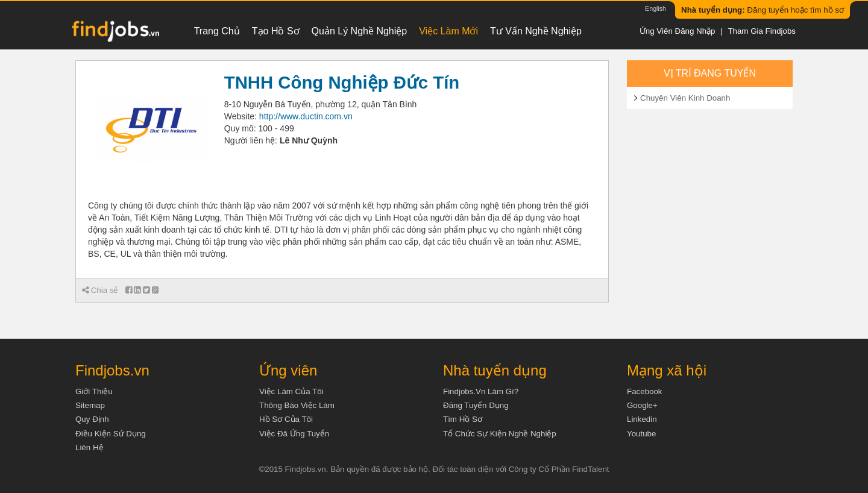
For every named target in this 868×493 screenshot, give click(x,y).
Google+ (642, 405)
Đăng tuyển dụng (476, 405)
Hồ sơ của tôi (286, 419)
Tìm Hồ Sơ (463, 419)
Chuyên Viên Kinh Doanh (685, 98)
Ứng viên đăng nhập (678, 31)
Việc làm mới (448, 31)
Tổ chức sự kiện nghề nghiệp (500, 434)
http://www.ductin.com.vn (306, 116)
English (656, 8)
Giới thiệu (94, 391)
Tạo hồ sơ (276, 31)
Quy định (92, 419)
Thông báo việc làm (297, 405)
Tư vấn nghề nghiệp (536, 31)
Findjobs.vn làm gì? (481, 391)
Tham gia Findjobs (762, 31)
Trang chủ (217, 31)
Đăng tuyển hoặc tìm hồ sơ (763, 10)
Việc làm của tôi (291, 391)
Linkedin (642, 419)
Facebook (645, 391)
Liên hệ (90, 447)
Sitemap (90, 405)
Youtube (641, 434)
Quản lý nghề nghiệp (360, 31)
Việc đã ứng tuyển (294, 434)
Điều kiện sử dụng (111, 434)
